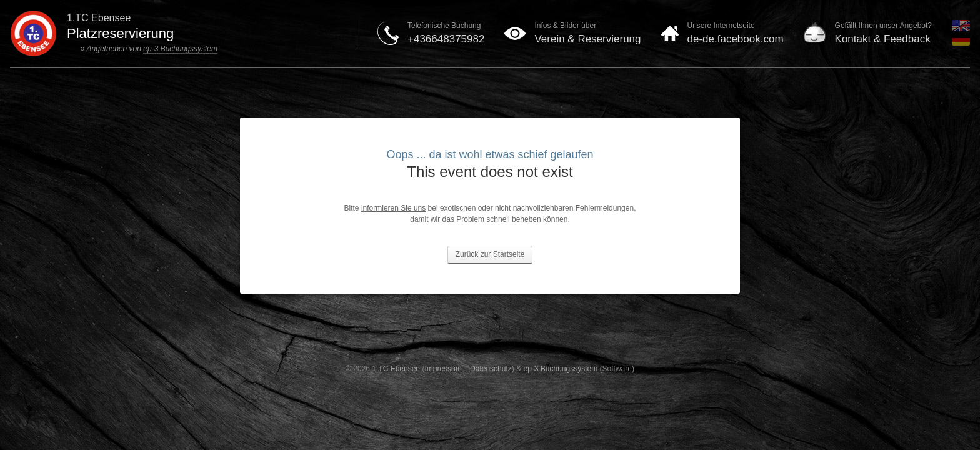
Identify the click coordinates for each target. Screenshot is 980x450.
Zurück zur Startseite (490, 254)
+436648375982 (446, 39)
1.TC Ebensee (396, 369)
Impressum (443, 369)
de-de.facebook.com (736, 39)
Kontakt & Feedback (883, 39)
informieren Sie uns (393, 208)
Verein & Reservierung (587, 39)
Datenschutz (491, 369)
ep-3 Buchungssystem (180, 49)
